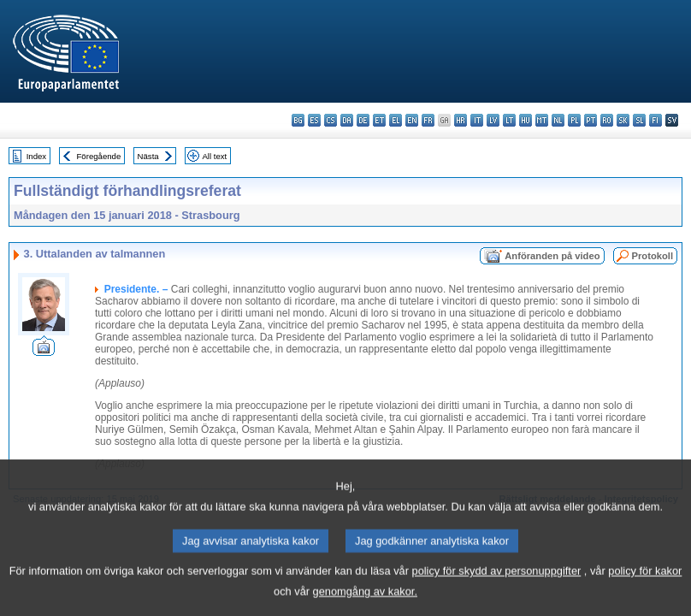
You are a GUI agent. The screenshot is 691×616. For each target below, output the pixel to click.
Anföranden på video (552, 256)
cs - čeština (331, 120)
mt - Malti (542, 120)
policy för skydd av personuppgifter (497, 586)
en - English (412, 120)
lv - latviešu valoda (493, 120)
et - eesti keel (379, 120)
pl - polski (574, 120)
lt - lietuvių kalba (509, 120)
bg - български (298, 120)
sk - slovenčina (623, 120)
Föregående (99, 156)
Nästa (148, 156)
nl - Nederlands (558, 120)
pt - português (591, 120)
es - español (314, 120)
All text (214, 156)
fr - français (428, 120)
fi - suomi (656, 120)
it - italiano (477, 120)
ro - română (607, 120)
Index (36, 156)
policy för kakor (645, 586)
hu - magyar (526, 120)
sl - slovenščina (639, 120)
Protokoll (653, 256)
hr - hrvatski (461, 120)
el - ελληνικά (396, 120)
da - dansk (347, 120)
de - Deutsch (363, 120)
